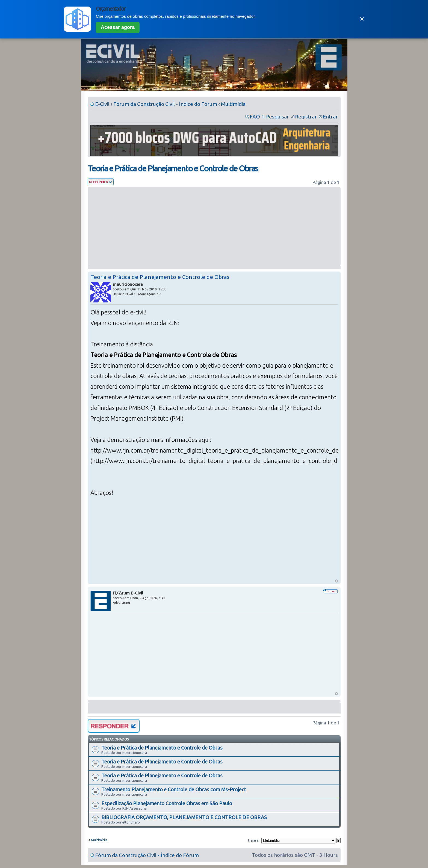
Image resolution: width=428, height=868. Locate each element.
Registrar (306, 117)
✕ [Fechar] (362, 19)
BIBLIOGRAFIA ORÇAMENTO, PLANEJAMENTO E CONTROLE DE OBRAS (184, 817)
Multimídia (233, 104)
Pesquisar (278, 117)
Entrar (330, 117)
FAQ (255, 117)
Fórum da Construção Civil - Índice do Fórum (165, 104)
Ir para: (254, 840)
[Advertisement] (214, 227)
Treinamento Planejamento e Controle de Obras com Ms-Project (174, 789)
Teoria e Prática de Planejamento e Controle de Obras (173, 168)
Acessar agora (118, 27)
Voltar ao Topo (336, 581)
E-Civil (102, 104)
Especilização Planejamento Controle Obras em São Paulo (167, 803)
